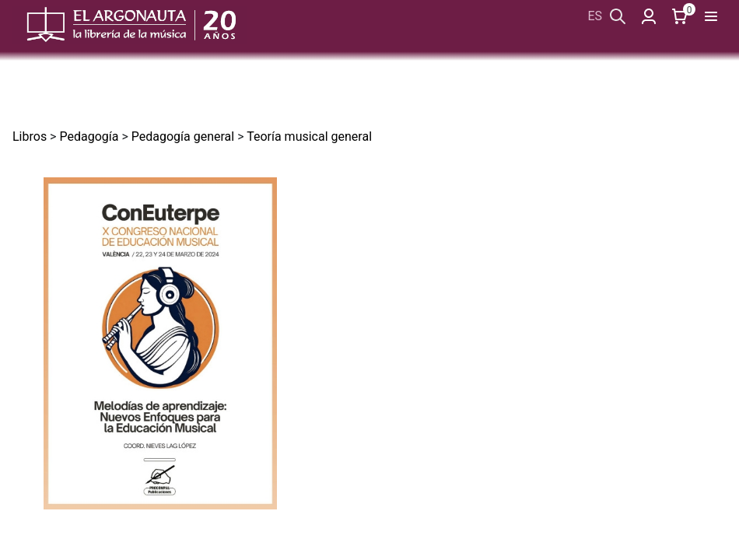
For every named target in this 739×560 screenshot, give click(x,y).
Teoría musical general (309, 136)
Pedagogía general (183, 136)
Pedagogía (89, 136)
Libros (30, 136)
